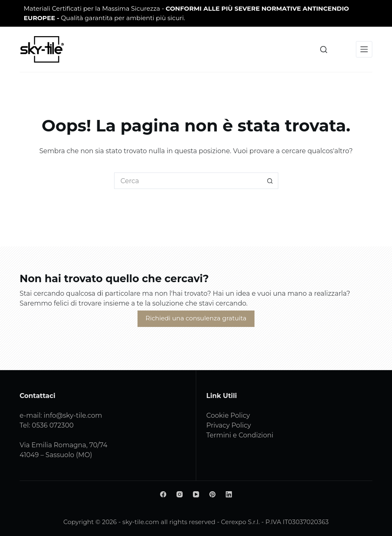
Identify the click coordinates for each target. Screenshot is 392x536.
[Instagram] (180, 494)
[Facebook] (163, 494)
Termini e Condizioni (240, 435)
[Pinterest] (212, 494)
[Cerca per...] (188, 181)
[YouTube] (196, 494)
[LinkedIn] (229, 494)
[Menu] (364, 49)
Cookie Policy (228, 415)
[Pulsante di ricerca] (270, 181)
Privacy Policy (229, 425)
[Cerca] (324, 49)
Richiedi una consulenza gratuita (196, 318)
